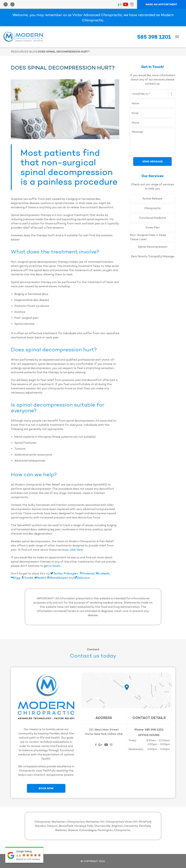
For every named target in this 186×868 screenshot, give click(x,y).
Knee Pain (153, 227)
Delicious (82, 578)
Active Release (152, 199)
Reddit (40, 578)
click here (76, 550)
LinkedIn (103, 573)
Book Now (46, 788)
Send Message (153, 161)
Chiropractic (152, 208)
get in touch (52, 566)
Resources (20, 52)
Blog (33, 52)
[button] (7, 4)
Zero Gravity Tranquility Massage (153, 256)
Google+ (71, 573)
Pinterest (87, 573)
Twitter (57, 573)
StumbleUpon (58, 578)
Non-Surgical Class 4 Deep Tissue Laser (148, 237)
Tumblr (27, 578)
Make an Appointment (162, 4)
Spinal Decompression (153, 247)
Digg (16, 578)
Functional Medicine (153, 218)
